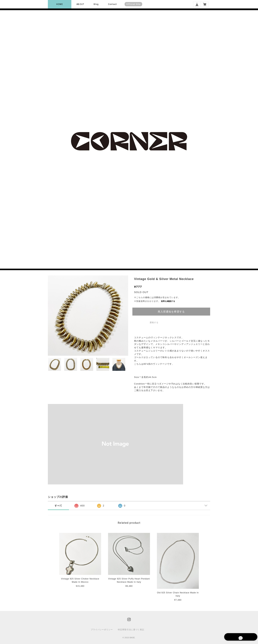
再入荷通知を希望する (171, 312)
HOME (60, 4)
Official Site (133, 4)
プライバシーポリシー (102, 630)
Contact (112, 4)
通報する (154, 323)
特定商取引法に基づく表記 (131, 630)
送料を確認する (168, 301)
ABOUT (80, 4)
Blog (96, 4)
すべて (58, 506)
